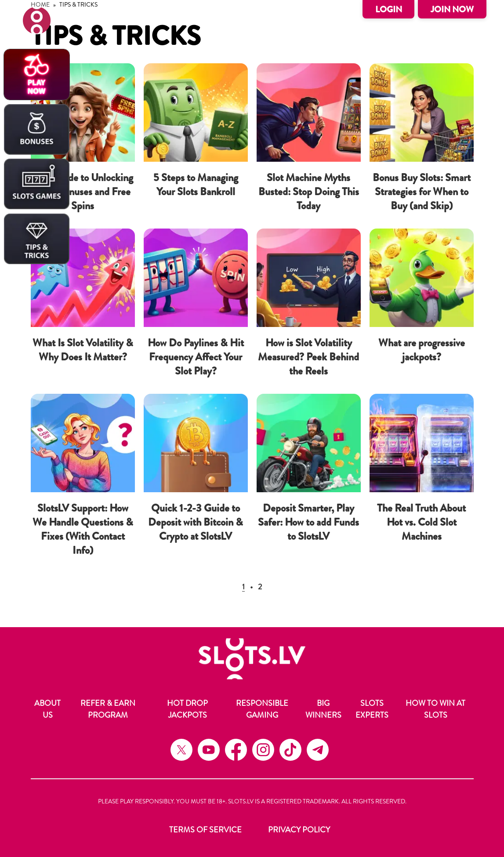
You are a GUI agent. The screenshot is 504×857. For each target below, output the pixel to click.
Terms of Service (205, 830)
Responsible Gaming (262, 709)
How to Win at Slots (435, 709)
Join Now (452, 9)
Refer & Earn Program (108, 709)
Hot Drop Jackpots (187, 709)
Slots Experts (372, 709)
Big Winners (323, 709)
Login (389, 9)
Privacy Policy (299, 830)
